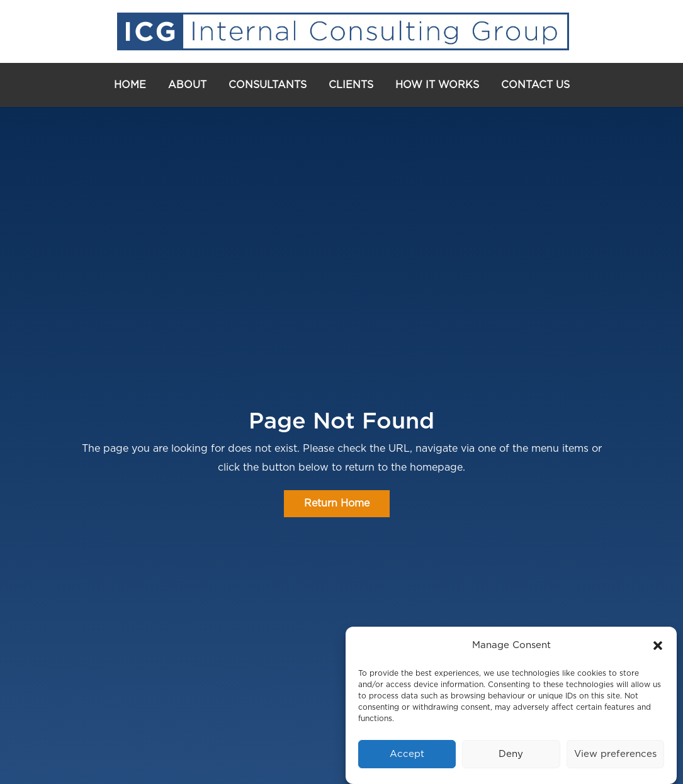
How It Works (437, 85)
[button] (658, 646)
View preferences (615, 754)
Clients (351, 85)
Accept (407, 754)
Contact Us (535, 85)
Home (130, 85)
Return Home (337, 503)
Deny (511, 754)
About (187, 85)
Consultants (268, 85)
